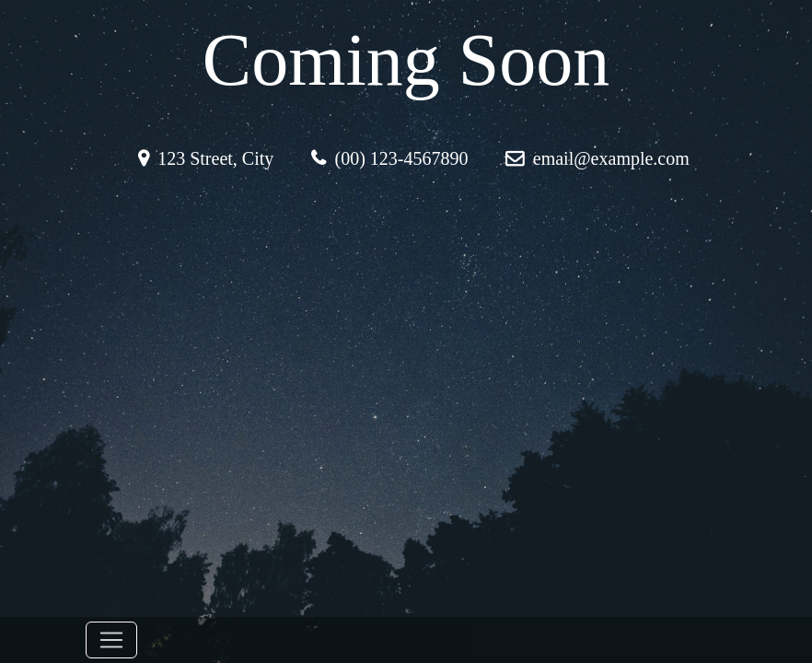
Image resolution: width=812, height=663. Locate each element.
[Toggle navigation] (111, 640)
